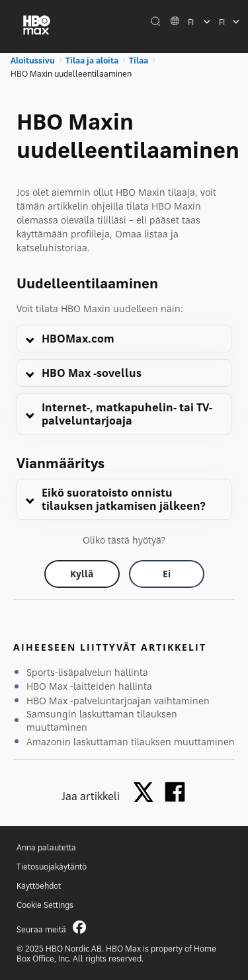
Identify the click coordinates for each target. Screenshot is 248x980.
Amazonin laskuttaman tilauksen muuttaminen (131, 742)
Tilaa (139, 61)
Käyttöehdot (39, 886)
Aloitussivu (33, 61)
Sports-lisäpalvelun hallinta (87, 672)
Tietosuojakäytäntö (52, 867)
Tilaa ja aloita (92, 61)
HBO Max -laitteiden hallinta (89, 686)
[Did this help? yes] (82, 574)
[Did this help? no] (167, 574)
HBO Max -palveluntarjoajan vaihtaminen (118, 701)
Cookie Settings (45, 905)
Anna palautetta (46, 847)
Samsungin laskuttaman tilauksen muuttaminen (102, 720)
